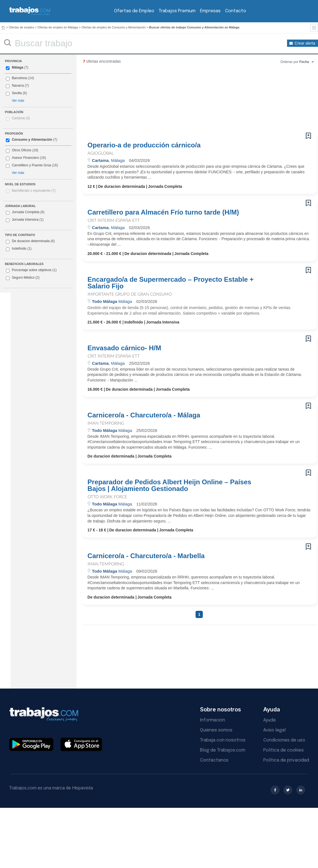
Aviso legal (274, 730)
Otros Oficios (21, 150)
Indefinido (19, 249)
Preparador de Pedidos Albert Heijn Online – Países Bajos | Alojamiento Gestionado (169, 485)
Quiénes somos (216, 730)
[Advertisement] (116, 100)
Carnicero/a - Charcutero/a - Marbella (146, 556)
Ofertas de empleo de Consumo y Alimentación (114, 27)
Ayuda (269, 720)
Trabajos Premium (177, 11)
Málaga (17, 67)
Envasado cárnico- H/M (124, 348)
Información (213, 720)
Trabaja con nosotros (223, 740)
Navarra (18, 86)
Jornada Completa (25, 212)
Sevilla (17, 93)
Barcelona (19, 78)
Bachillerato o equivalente (34, 191)
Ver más (18, 101)
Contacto (236, 11)
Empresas (210, 11)
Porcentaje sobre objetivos (31, 270)
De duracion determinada (30, 241)
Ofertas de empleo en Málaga (58, 27)
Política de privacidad (286, 760)
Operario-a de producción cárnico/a (144, 145)
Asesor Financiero (25, 158)
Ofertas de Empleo (134, 11)
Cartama (21, 118)
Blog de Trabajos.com (223, 750)
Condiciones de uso (284, 740)
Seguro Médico (23, 278)
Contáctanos (214, 760)
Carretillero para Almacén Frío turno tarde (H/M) (163, 212)
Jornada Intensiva (25, 220)
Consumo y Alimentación (32, 140)
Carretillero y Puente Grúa (31, 165)
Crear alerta (305, 43)
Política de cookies (284, 750)
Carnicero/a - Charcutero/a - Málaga (144, 415)
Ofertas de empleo (22, 27)
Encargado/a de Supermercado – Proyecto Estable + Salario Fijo (171, 283)
